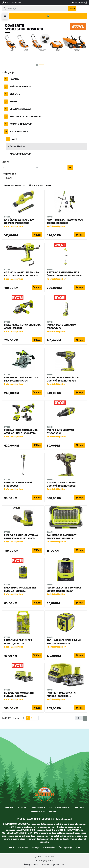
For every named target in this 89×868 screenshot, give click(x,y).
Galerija (35, 847)
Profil (12, 847)
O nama (9, 807)
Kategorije (8, 72)
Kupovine (23, 847)
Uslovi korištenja (59, 807)
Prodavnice (38, 807)
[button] (5, 16)
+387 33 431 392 (44, 857)
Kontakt (23, 807)
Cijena (6, 162)
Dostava (79, 807)
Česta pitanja (65, 847)
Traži (72, 8)
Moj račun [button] (81, 2)
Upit (78, 847)
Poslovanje (38, 811)
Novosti (53, 811)
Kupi (37, 235)
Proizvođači (9, 174)
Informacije (49, 847)
